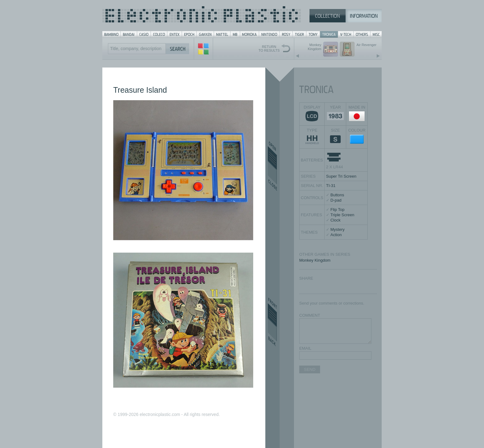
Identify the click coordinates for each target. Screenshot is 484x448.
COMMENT (310, 315)
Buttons (337, 195)
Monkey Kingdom (315, 260)
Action (336, 235)
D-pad (336, 200)
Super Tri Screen (341, 176)
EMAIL (305, 348)
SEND (310, 369)
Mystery (337, 229)
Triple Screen (342, 215)
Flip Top (337, 210)
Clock (335, 220)
